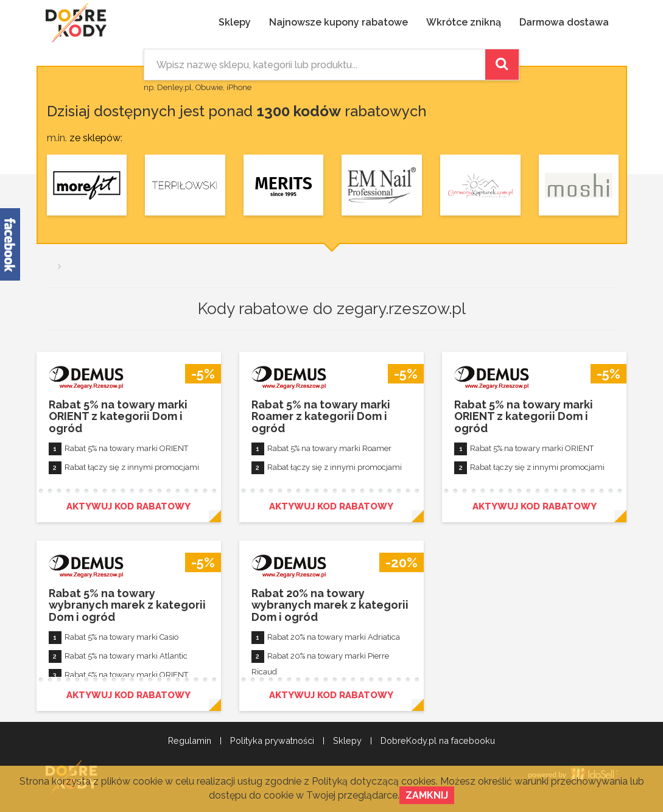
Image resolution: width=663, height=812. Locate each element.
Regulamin (190, 741)
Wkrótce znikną (464, 22)
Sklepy (235, 22)
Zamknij (427, 795)
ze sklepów (95, 138)
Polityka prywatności (272, 741)
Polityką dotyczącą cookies (374, 781)
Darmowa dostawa (564, 22)
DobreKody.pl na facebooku (438, 741)
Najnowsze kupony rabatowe (339, 22)
